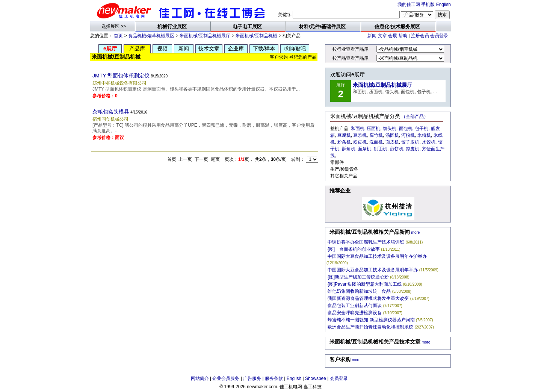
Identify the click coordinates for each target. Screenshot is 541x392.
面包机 (406, 129)
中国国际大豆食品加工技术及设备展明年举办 (373, 270)
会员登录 (439, 36)
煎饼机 (397, 149)
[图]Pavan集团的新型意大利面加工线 (365, 284)
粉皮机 (360, 142)
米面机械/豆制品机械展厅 (205, 36)
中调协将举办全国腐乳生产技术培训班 (366, 242)
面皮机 (392, 142)
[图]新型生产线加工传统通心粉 (358, 277)
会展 (393, 36)
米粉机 (424, 135)
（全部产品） (415, 117)
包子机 (422, 129)
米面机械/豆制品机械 (256, 36)
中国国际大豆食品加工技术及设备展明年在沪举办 (377, 256)
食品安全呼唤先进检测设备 (355, 313)
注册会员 (420, 36)
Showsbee (316, 378)
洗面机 (376, 142)
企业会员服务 (226, 378)
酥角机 (349, 149)
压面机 (373, 129)
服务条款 (274, 378)
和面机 (358, 129)
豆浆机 (360, 135)
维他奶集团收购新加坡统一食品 (359, 291)
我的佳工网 (409, 5)
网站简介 (200, 378)
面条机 (364, 149)
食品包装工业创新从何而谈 (355, 306)
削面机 (381, 149)
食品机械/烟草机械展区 (151, 36)
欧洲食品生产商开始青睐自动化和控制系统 (370, 327)
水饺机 (429, 142)
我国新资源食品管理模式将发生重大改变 (368, 298)
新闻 (372, 36)
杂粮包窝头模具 (111, 112)
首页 (118, 36)
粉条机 (344, 142)
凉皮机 (413, 149)
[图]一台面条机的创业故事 (354, 249)
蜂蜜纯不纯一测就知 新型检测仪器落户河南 (371, 320)
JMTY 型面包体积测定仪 (121, 76)
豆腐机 (344, 135)
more (416, 232)
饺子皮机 (410, 142)
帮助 (403, 36)
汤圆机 (392, 135)
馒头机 (390, 129)
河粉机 (408, 135)
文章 (382, 36)
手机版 (428, 5)
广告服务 (252, 378)
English (444, 5)
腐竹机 (376, 135)
